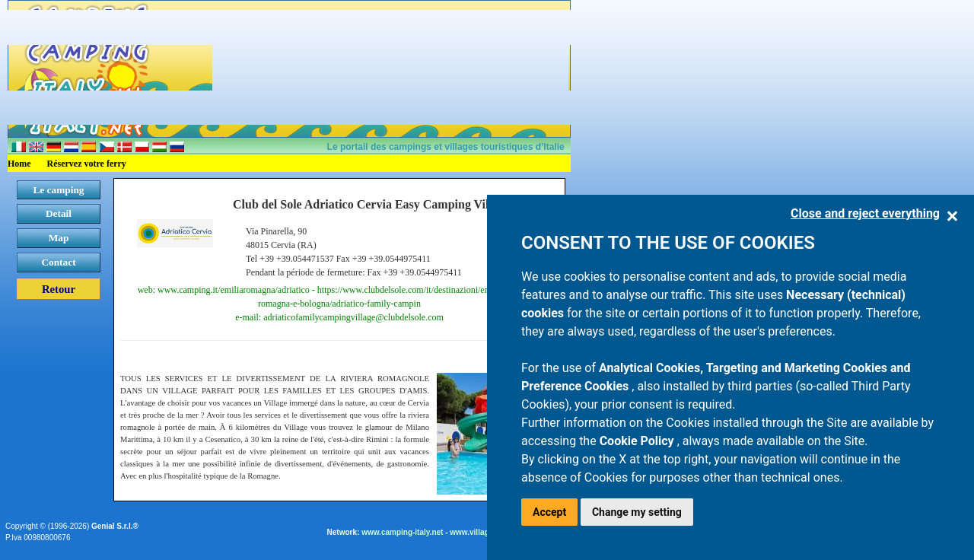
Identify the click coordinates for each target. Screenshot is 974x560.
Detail (59, 213)
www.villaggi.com (482, 532)
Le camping (58, 190)
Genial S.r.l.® (115, 526)
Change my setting (637, 512)
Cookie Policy (638, 441)
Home (19, 164)
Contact (58, 262)
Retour (59, 289)
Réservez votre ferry (87, 164)
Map (59, 238)
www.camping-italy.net (402, 532)
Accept (549, 512)
